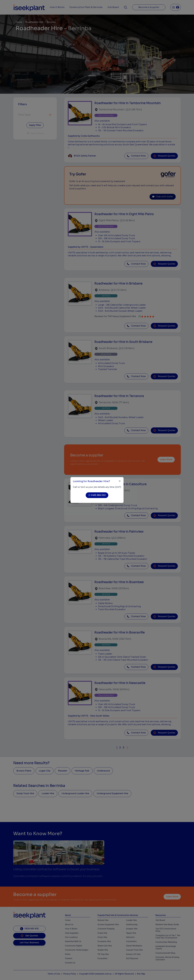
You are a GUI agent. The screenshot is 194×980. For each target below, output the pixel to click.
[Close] (120, 481)
